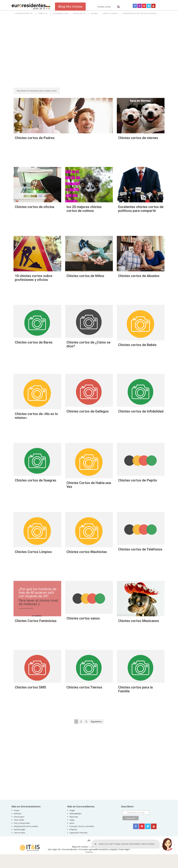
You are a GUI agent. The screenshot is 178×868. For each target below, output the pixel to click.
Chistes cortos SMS (30, 687)
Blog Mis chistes (80, 847)
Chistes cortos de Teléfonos (140, 549)
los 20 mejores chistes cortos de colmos (84, 209)
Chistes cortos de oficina (35, 207)
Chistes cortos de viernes (138, 138)
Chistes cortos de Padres (35, 138)
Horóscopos (19, 817)
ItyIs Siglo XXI (54, 849)
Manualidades (75, 814)
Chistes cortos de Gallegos (88, 411)
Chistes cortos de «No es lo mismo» (36, 416)
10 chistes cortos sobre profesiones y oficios (34, 278)
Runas (94, 13)
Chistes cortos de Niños (85, 276)
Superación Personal (78, 833)
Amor (72, 823)
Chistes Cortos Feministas (36, 621)
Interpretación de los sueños (140, 13)
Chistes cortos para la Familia (135, 689)
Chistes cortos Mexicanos (139, 621)
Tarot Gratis (19, 820)
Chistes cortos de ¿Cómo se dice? (88, 344)
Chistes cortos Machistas (87, 552)
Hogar (72, 810)
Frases (17, 810)
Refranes (18, 814)
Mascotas (74, 817)
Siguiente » (97, 722)
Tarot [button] (41, 13)
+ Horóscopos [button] (22, 13)
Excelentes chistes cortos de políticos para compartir (141, 209)
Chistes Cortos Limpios (33, 552)
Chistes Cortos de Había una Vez (89, 485)
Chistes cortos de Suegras (36, 480)
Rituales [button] (78, 13)
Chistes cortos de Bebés (137, 345)
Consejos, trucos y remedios (82, 826)
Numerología (61, 13)
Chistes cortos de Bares (34, 342)
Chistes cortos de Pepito (138, 480)
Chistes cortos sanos (83, 618)
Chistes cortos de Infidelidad (141, 411)
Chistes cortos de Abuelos (139, 276)
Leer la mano (110, 13)
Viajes (72, 820)
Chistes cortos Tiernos (84, 687)
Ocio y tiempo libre (22, 823)
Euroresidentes (70, 849)
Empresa (73, 829)
